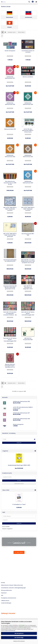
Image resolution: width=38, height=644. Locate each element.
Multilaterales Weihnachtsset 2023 (28, 182)
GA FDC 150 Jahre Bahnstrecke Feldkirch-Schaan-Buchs (28, 131)
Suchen (19, 481)
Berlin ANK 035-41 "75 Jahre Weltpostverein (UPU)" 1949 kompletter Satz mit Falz (28, 261)
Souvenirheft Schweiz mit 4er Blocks (28, 51)
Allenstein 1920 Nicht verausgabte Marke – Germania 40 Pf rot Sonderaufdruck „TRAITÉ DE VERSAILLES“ (10, 366)
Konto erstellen (6, 527)
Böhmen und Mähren (28, 77)
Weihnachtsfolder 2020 (10, 129)
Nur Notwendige (19, 638)
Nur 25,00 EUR (19, 468)
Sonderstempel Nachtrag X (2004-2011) (19, 465)
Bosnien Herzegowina (10, 51)
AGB (2, 595)
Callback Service (5, 601)
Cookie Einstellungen (6, 603)
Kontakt (3, 583)
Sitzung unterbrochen (6, 590)
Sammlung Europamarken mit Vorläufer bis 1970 (10, 261)
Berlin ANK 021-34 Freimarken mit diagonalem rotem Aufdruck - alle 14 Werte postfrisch (28, 287)
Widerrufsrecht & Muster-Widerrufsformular (12, 585)
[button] (2, 32)
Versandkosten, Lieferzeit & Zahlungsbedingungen (13, 588)
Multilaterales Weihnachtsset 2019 (28, 104)
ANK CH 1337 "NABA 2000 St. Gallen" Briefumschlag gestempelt (10, 235)
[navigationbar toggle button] (36, 2)
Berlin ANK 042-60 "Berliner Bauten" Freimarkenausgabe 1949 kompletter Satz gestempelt (10, 340)
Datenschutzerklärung (10, 631)
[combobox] (12, 32)
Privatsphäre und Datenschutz (9, 598)
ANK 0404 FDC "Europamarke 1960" (28, 339)
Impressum (4, 593)
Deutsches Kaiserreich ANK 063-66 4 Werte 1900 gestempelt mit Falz (10, 287)
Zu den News (19, 552)
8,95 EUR (19, 507)
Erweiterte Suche (19, 484)
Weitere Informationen (19, 641)
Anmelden (19, 443)
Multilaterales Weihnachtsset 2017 (10, 78)
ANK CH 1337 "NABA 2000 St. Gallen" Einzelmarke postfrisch (10, 209)
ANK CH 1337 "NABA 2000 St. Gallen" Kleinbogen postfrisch (28, 209)
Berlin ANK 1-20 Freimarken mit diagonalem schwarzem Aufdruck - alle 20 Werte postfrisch (10, 313)
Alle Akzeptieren (19, 633)
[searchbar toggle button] (29, 2)
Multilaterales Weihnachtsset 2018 (10, 104)
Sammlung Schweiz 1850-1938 (28, 234)
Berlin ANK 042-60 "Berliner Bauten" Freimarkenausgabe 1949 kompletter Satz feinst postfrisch (28, 313)
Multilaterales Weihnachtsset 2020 (10, 156)
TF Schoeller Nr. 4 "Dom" (19, 504)
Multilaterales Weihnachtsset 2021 (28, 156)
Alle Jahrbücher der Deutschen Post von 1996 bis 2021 (10, 183)
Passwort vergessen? (7, 529)
